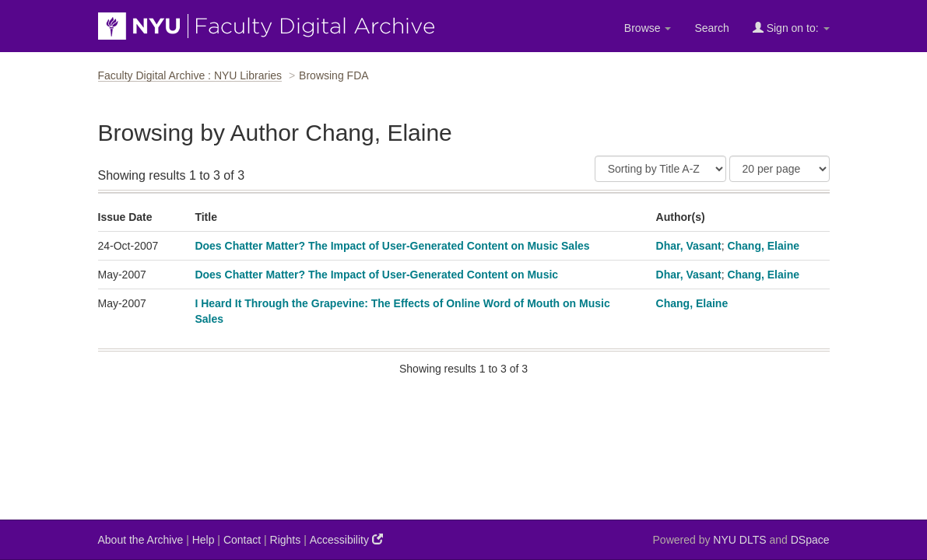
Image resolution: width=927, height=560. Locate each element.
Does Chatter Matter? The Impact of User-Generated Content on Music (376, 275)
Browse (648, 28)
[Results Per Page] (780, 169)
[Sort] (660, 169)
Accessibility (346, 539)
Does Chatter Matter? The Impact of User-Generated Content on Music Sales (392, 246)
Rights (286, 540)
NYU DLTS (739, 540)
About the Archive (141, 540)
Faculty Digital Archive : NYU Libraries (190, 75)
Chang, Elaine (763, 246)
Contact (242, 540)
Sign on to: (791, 28)
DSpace (810, 540)
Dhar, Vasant (689, 246)
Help (204, 540)
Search (711, 28)
